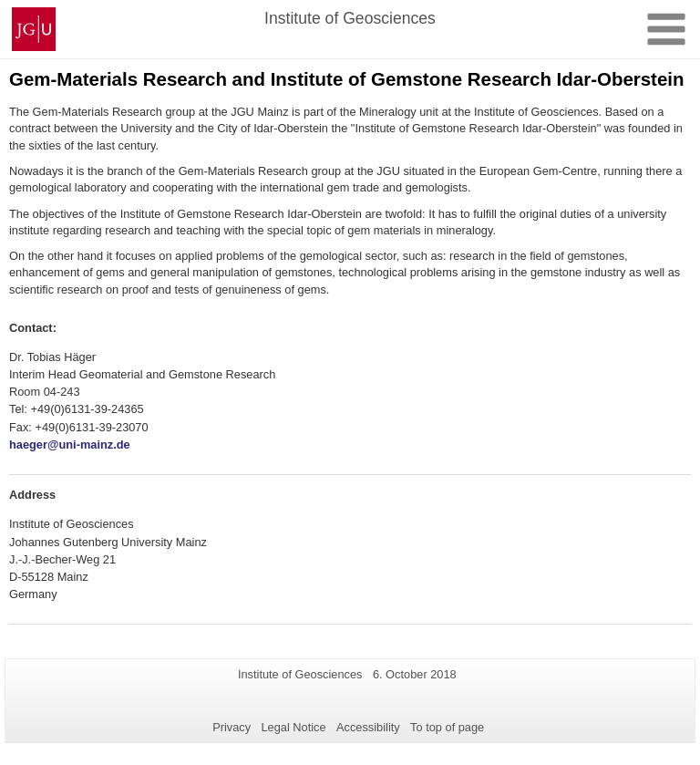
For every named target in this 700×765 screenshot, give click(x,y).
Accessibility (368, 727)
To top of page (447, 727)
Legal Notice (293, 727)
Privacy (232, 727)
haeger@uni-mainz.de (70, 445)
